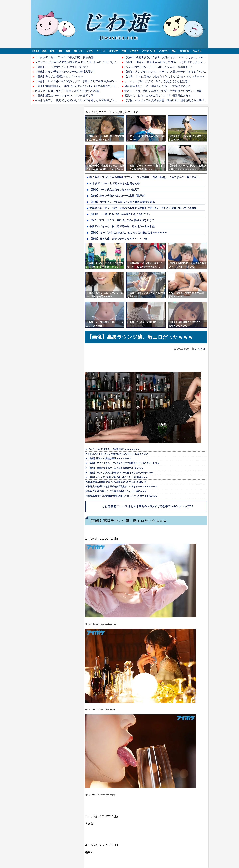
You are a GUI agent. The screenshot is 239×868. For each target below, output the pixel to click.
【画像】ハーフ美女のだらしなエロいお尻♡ (61, 67)
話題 (44, 51)
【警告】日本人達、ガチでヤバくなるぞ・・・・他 (118, 239)
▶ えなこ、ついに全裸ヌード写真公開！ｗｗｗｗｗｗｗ (113, 449)
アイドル (101, 51)
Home (36, 51)
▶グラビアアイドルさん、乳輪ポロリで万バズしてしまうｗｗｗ (117, 454)
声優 (124, 51)
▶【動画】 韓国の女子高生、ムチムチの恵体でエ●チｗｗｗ (114, 468)
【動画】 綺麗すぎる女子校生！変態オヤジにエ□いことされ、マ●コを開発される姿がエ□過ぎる (182, 57)
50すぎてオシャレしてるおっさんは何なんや (115, 183)
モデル (90, 51)
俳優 (60, 51)
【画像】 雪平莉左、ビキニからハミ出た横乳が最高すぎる (122, 202)
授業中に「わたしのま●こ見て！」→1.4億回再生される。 (159, 96)
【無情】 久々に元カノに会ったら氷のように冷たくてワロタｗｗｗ (165, 76)
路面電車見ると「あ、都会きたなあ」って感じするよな (158, 86)
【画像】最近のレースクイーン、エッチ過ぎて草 (64, 96)
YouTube (184, 51)
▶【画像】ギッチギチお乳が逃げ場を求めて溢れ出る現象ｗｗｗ (117, 477)
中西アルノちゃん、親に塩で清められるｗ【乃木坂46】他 (122, 226)
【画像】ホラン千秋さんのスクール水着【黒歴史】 (65, 72)
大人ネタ (197, 51)
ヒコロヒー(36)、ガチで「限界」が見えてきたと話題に (68, 91)
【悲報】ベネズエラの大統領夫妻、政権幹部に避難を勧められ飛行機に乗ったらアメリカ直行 (180, 100)
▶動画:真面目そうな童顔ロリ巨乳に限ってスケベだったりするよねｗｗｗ (121, 496)
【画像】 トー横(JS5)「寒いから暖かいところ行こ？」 (120, 214)
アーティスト (149, 51)
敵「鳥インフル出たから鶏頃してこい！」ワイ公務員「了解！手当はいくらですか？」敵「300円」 (145, 177)
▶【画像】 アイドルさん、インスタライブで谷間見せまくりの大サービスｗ (122, 463)
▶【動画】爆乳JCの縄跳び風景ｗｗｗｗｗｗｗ (108, 458)
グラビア (134, 51)
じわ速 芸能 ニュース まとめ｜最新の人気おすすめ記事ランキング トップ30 (148, 506)
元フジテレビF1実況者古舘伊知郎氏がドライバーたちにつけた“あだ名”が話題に (82, 62)
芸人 (174, 51)
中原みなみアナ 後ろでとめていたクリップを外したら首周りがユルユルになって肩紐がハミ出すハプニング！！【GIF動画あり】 (113, 100)
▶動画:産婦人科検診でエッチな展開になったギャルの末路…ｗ (116, 482)
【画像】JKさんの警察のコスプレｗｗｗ (59, 76)
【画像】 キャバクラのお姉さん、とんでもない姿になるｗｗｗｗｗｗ (128, 233)
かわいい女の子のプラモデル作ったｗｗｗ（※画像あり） (159, 67)
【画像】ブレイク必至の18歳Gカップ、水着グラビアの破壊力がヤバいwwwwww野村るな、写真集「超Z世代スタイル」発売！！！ (113, 81)
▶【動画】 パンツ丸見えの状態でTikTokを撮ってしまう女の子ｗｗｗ (119, 473)
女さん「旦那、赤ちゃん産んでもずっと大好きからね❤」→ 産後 (163, 91)
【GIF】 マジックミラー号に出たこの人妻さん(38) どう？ (122, 220)
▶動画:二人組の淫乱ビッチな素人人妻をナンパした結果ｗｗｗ (116, 491)
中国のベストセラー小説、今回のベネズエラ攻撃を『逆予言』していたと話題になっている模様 (143, 208)
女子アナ (114, 51)
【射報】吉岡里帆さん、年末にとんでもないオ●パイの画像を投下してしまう (81, 86)
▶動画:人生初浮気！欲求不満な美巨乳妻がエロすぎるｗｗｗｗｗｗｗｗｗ (121, 487)
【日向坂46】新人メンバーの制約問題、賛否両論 (64, 57)
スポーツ (164, 51)
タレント (78, 51)
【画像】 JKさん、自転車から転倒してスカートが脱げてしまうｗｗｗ (166, 62)
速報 (52, 51)
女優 (68, 51)
